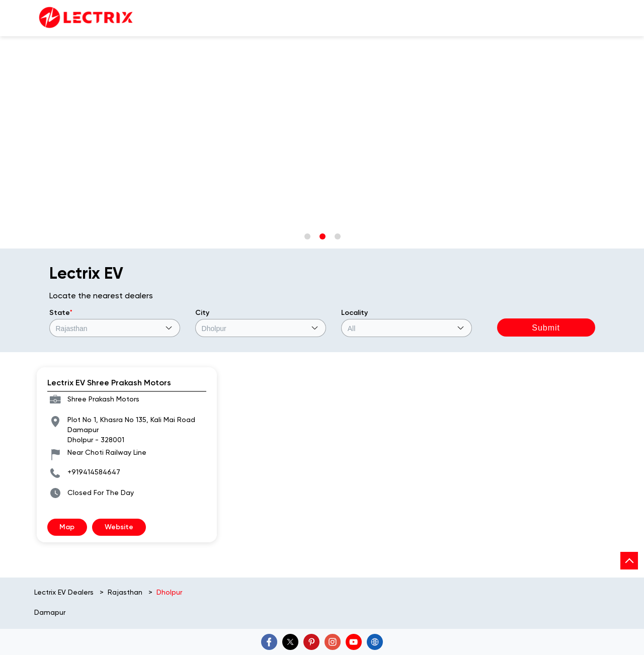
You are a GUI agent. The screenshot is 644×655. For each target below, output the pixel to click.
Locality (354, 313)
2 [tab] (322, 236)
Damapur (50, 612)
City (202, 313)
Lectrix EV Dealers (65, 592)
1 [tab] (307, 236)
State (61, 313)
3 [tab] (337, 236)
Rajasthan (125, 592)
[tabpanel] (322, 36)
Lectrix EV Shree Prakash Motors (109, 383)
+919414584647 (94, 472)
